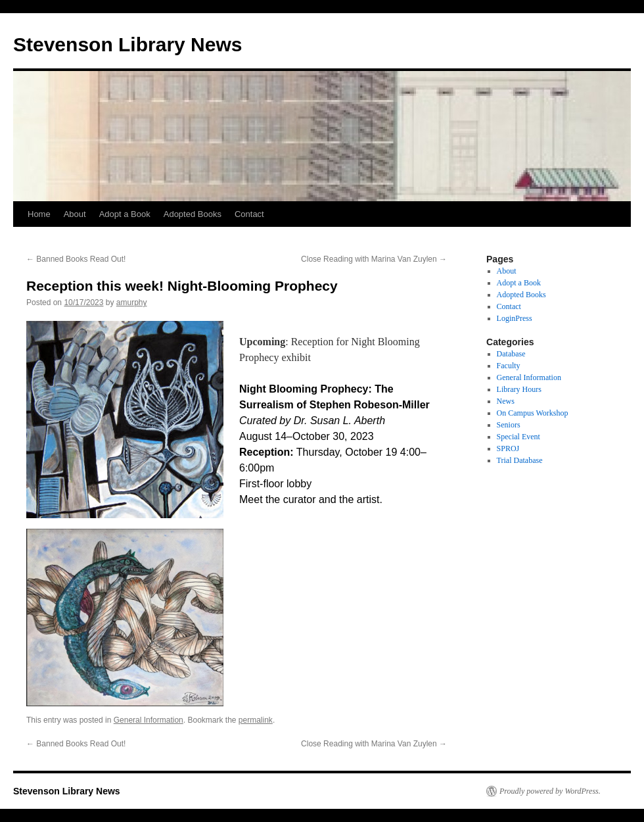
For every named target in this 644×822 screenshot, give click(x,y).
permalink (256, 720)
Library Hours (519, 389)
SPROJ (508, 448)
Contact (249, 214)
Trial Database (520, 460)
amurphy (132, 302)
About (75, 214)
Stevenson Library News (127, 44)
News (506, 401)
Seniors (509, 425)
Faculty (509, 366)
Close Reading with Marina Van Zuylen (374, 259)
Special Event (518, 437)
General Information (149, 720)
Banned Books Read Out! (76, 259)
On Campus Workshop (533, 413)
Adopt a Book (125, 214)
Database (511, 354)
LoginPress (515, 318)
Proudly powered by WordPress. (550, 791)
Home (39, 214)
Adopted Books (193, 214)
